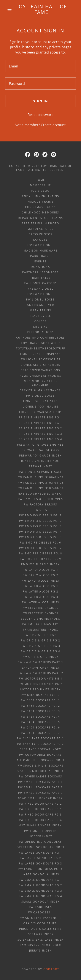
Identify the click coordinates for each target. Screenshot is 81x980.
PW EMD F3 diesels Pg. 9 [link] (40, 559)
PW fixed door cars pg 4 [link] (40, 820)
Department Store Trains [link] (40, 218)
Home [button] (40, 180)
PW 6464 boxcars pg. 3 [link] (40, 711)
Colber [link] (40, 321)
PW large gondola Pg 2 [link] (40, 858)
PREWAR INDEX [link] (40, 466)
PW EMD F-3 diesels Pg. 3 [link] (40, 526)
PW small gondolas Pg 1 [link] (40, 880)
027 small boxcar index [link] (40, 825)
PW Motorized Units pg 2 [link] (40, 684)
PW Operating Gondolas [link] (40, 842)
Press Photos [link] (40, 234)
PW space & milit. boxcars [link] (40, 766)
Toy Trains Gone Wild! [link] (40, 343)
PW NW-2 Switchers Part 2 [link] (40, 673)
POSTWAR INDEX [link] (40, 934)
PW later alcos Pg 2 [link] (40, 592)
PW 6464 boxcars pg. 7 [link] (40, 733)
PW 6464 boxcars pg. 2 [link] (40, 706)
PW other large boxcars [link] (40, 776)
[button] (10, 9)
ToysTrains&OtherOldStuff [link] (40, 348)
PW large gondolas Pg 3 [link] (40, 863)
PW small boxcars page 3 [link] (40, 793)
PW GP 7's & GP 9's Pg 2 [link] (40, 640)
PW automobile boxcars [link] (40, 755)
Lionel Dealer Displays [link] (40, 354)
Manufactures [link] (40, 229)
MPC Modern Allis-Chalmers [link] (40, 383)
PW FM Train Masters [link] (40, 624)
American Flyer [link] (40, 305)
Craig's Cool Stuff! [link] (40, 923)
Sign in (41, 101)
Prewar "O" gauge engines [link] (40, 445)
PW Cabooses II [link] (40, 912)
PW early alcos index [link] (40, 581)
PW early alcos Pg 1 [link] (40, 570)
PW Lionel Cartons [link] (40, 283)
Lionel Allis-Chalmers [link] (40, 365)
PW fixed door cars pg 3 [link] (40, 815)
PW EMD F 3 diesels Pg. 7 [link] (40, 548)
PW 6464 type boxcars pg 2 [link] (40, 744)
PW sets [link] (40, 510)
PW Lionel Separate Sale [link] (40, 472)
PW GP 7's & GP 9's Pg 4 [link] (40, 651)
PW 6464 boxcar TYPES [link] (40, 695)
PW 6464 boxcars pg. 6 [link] (40, 727)
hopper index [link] (40, 836)
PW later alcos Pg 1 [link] (40, 586)
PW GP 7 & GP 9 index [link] (40, 657)
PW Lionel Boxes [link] (40, 300)
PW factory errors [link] (40, 504)
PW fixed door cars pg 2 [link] (40, 804)
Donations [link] (40, 267)
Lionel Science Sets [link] (40, 401)
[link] (41, 9)
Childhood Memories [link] (40, 212)
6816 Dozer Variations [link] (40, 370)
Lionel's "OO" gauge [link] (40, 407)
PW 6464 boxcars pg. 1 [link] (40, 700)
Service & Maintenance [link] (40, 390)
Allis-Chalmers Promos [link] (40, 376)
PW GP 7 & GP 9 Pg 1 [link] (40, 635)
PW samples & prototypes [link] (40, 499)
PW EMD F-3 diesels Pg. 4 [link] (40, 532)
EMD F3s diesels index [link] (40, 564)
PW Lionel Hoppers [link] (40, 831)
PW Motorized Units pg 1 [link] (40, 679)
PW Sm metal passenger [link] (40, 918)
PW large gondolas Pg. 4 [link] (40, 869)
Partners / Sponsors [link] (40, 272)
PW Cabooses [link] (40, 907)
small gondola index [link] (40, 902)
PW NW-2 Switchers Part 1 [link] (40, 662)
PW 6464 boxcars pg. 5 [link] (40, 722)
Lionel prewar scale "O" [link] (40, 412)
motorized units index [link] (40, 689)
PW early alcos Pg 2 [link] (40, 575)
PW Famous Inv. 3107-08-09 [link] (40, 488)
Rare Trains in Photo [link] (40, 223)
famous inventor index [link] (40, 945)
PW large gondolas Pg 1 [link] (40, 853)
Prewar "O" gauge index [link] (40, 456)
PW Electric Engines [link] (40, 608)
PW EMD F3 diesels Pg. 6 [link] (40, 543)
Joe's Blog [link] (40, 191)
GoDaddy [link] (51, 969)
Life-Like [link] (40, 327)
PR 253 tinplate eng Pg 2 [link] (40, 428)
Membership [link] (40, 185)
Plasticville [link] (40, 316)
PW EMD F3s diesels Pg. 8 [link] (40, 553)
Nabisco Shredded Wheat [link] (40, 494)
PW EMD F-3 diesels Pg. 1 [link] (40, 515)
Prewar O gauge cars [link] (40, 450)
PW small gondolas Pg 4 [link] (40, 896)
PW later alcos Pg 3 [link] (40, 597)
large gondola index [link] (40, 874)
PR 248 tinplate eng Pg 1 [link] (40, 417)
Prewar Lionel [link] (40, 289)
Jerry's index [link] (40, 951)
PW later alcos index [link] (40, 602)
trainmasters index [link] (40, 630)
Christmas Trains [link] (40, 207)
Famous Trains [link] (40, 202)
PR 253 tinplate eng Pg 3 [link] (40, 434)
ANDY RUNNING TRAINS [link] (40, 196)
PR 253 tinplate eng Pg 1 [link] (40, 423)
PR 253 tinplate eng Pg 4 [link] (40, 439)
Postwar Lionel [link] (40, 245)
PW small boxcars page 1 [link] (40, 782)
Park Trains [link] (40, 256)
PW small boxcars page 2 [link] (40, 787)
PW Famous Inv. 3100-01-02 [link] (40, 477)
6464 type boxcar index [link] (40, 749)
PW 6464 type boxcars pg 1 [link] (40, 738)
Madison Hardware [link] (40, 251)
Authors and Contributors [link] (40, 338)
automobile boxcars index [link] (40, 760)
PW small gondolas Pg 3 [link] (40, 891)
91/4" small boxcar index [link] (40, 798)
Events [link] (40, 261)
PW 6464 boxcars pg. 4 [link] (40, 717)
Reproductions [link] (40, 332)
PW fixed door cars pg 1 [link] (40, 809)
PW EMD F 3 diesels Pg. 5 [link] (40, 537)
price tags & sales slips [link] (40, 929)
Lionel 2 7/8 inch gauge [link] (40, 461)
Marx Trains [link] (40, 310)
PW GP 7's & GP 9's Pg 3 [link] (40, 646)
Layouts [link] (40, 240)
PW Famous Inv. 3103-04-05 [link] (40, 483)
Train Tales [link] (40, 278)
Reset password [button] (41, 115)
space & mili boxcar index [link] (40, 771)
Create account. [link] (54, 125)
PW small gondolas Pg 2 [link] (40, 885)
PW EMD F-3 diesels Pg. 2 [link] (40, 521)
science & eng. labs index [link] (40, 940)
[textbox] (40, 66)
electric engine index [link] (40, 619)
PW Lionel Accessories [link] (40, 359)
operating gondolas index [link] (40, 847)
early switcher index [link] (40, 668)
